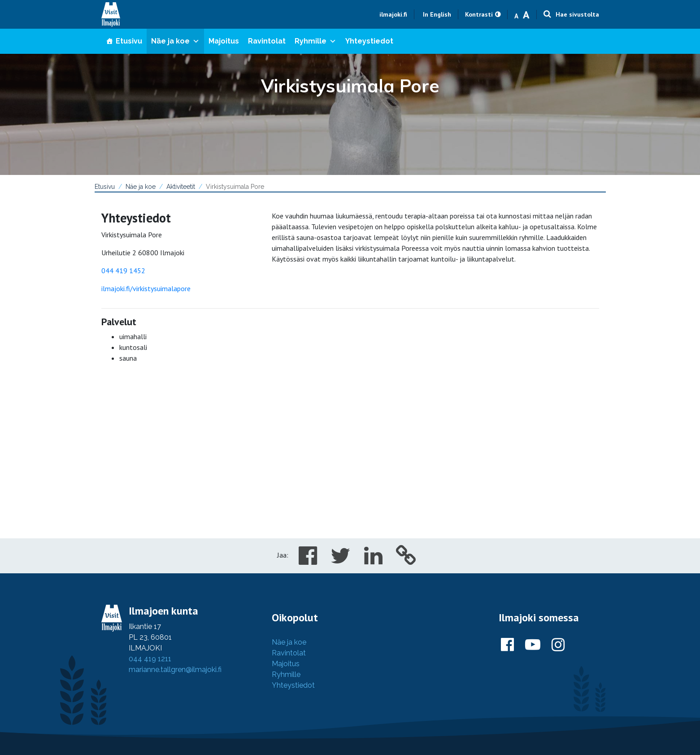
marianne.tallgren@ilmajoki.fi (175, 670)
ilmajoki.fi (393, 14)
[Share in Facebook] (308, 561)
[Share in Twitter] (341, 561)
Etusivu (129, 41)
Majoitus (224, 41)
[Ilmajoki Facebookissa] (507, 645)
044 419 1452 (123, 271)
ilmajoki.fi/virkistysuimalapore (146, 288)
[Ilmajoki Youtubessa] (533, 645)
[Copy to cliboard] (406, 561)
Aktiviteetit (181, 187)
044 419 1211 (150, 659)
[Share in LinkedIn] (373, 561)
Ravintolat (267, 41)
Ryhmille (315, 41)
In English (437, 14)
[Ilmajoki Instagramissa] (558, 645)
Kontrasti (479, 14)
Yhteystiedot (369, 41)
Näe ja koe (175, 41)
